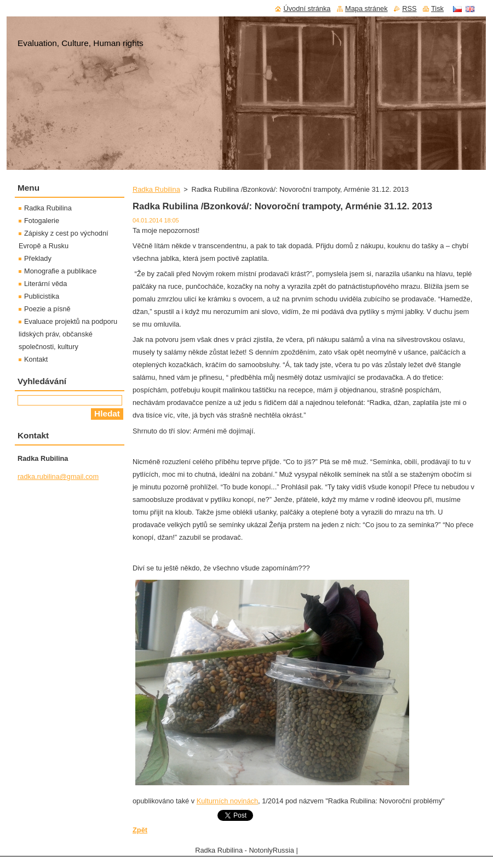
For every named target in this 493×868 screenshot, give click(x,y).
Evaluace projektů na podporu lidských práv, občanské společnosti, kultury (68, 334)
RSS (409, 8)
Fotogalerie (42, 221)
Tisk (437, 8)
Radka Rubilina (156, 189)
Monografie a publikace (60, 271)
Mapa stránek (366, 8)
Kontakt (36, 359)
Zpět (140, 830)
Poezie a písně (47, 309)
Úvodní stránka (307, 8)
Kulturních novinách (227, 801)
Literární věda (45, 284)
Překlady (38, 258)
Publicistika (42, 296)
